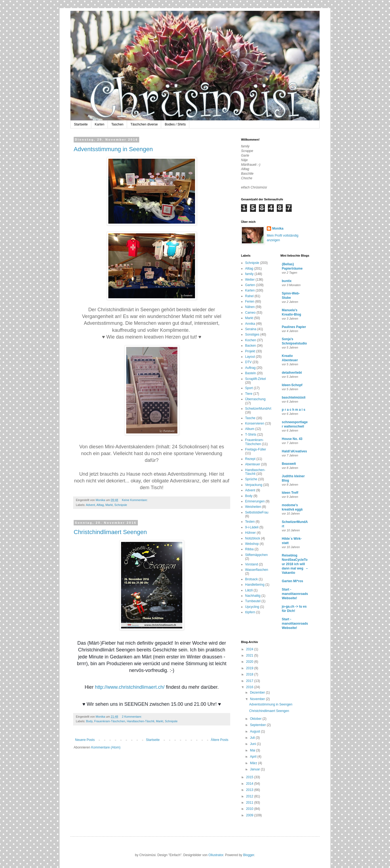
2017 (250, 681)
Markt (109, 505)
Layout (250, 357)
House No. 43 (292, 439)
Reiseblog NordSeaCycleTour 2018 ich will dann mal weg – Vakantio (295, 564)
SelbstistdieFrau (257, 512)
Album (250, 429)
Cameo (250, 313)
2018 (250, 674)
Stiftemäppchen (256, 555)
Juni (253, 744)
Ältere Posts (220, 740)
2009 (250, 815)
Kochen (251, 340)
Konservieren (255, 423)
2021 (250, 655)
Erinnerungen (255, 501)
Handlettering (255, 585)
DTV (248, 362)
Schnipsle (121, 505)
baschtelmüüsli (294, 397)
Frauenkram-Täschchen (110, 721)
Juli (253, 738)
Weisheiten (253, 507)
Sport (249, 388)
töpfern (250, 612)
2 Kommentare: (132, 717)
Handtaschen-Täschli (140, 721)
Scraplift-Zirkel (256, 379)
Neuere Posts (85, 740)
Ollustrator (216, 855)
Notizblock (253, 538)
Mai (253, 750)
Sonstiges (252, 334)
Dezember (258, 693)
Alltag (100, 505)
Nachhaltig (253, 596)
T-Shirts (251, 435)
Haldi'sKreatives (295, 451)
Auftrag (250, 368)
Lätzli (249, 590)
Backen (251, 346)
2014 (250, 784)
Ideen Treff (290, 493)
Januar (255, 769)
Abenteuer (253, 464)
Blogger (249, 855)
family (249, 274)
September (258, 725)
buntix (287, 281)
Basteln (251, 373)
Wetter (250, 280)
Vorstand (251, 564)
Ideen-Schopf (292, 385)
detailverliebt (292, 373)
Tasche (250, 418)
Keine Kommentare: (135, 500)
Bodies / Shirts (175, 124)
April (254, 757)
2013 (250, 790)
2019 (250, 668)
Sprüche (251, 479)
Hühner (250, 533)
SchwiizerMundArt (258, 409)
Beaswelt (289, 464)
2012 (250, 796)
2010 (250, 809)
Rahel (249, 296)
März (254, 763)
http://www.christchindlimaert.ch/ (130, 687)
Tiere (249, 394)
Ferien (250, 302)
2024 (250, 649)
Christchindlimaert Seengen (110, 532)
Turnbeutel (253, 601)
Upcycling (252, 607)
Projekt (250, 351)
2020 (250, 662)
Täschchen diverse (144, 124)
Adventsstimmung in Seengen (113, 149)
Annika (250, 324)
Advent (90, 505)
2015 (250, 777)
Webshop (252, 544)
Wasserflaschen (257, 570)
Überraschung (255, 399)
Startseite (81, 124)
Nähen (250, 307)
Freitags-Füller (256, 449)
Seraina (251, 329)
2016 (250, 687)
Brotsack (251, 579)
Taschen (117, 124)
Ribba (249, 549)
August (256, 731)
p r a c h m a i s (294, 410)
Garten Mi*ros (293, 581)
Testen (250, 522)
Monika (278, 228)
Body (89, 721)
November (258, 699)
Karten (100, 124)
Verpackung (254, 485)
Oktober (256, 719)
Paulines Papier (294, 327)
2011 (250, 803)
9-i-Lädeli (252, 527)
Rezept (250, 459)
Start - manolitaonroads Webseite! (295, 594)
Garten (250, 285)
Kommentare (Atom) (106, 747)
